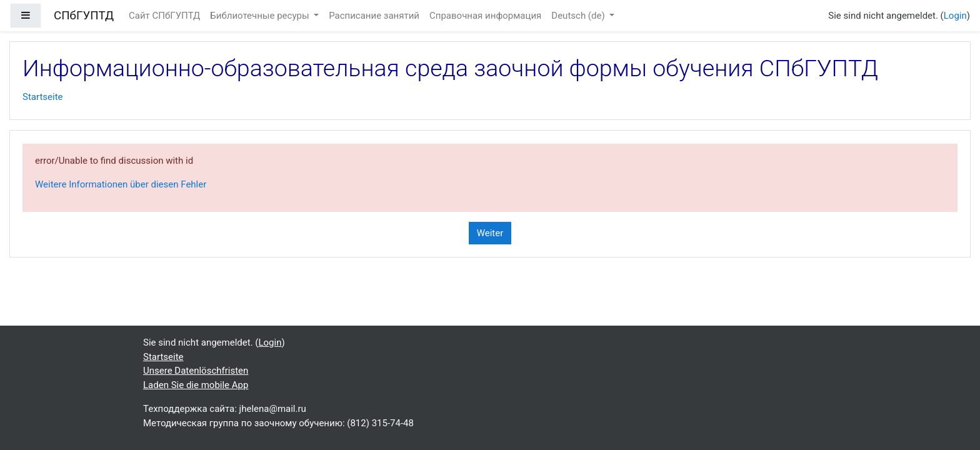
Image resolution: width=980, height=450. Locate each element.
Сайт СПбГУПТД (164, 16)
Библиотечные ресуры (261, 16)
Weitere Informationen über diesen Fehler (121, 184)
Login (955, 16)
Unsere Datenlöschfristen (196, 371)
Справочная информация (485, 16)
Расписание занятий (374, 16)
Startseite (43, 97)
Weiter (490, 233)
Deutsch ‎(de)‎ (579, 16)
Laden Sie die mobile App (196, 385)
